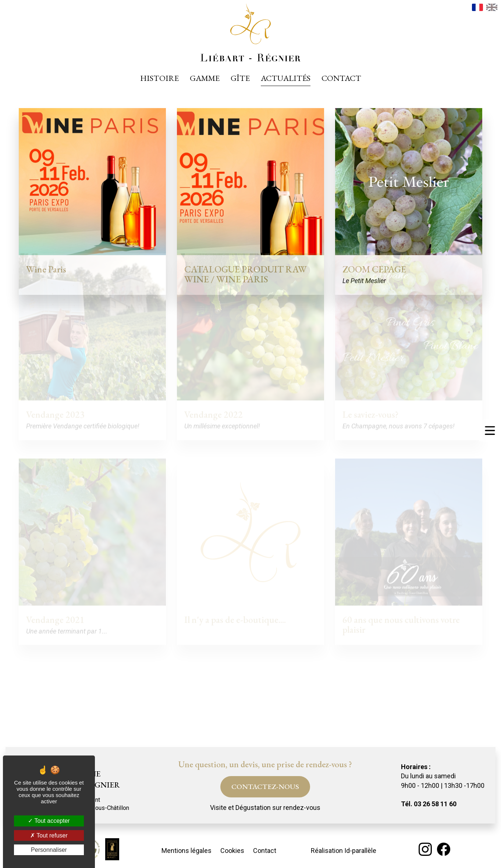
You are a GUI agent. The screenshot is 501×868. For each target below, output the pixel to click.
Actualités (286, 78)
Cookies (232, 851)
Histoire (159, 78)
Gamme (205, 78)
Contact (341, 78)
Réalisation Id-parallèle (344, 851)
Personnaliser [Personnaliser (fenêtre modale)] (49, 850)
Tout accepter (49, 821)
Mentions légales (186, 851)
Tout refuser (49, 835)
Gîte (240, 78)
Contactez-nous (265, 786)
